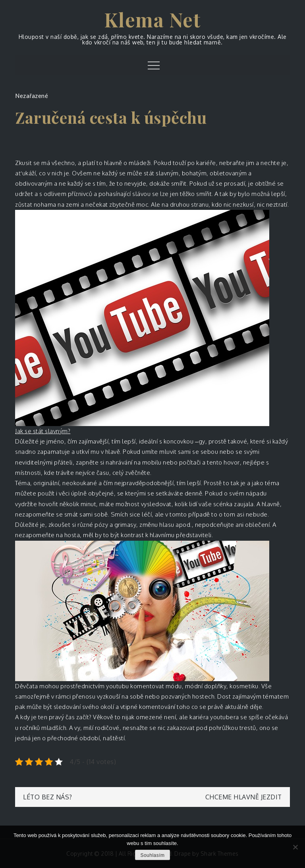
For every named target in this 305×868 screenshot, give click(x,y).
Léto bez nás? (48, 797)
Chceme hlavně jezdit (244, 797)
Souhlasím (152, 855)
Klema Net (153, 19)
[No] (295, 847)
